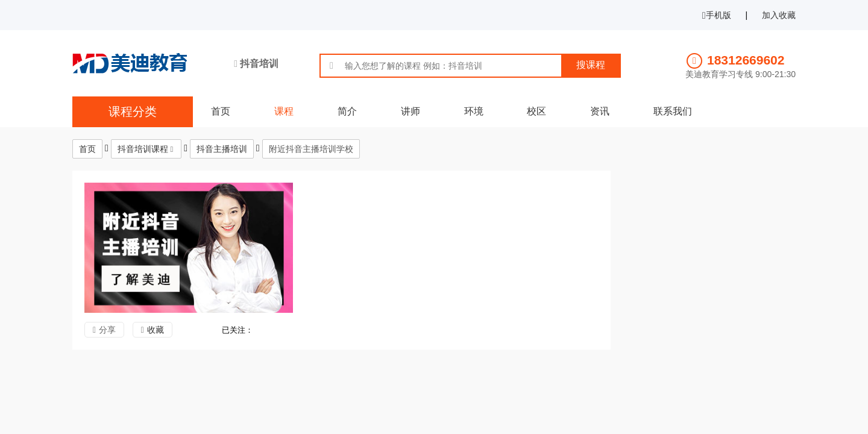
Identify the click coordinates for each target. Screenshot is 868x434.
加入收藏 (779, 15)
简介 (347, 111)
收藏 (156, 330)
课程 (284, 111)
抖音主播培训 (222, 149)
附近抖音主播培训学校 (311, 149)
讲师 (410, 111)
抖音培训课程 (143, 149)
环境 (474, 111)
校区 (536, 111)
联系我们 (673, 111)
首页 (221, 111)
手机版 (717, 15)
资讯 (600, 111)
